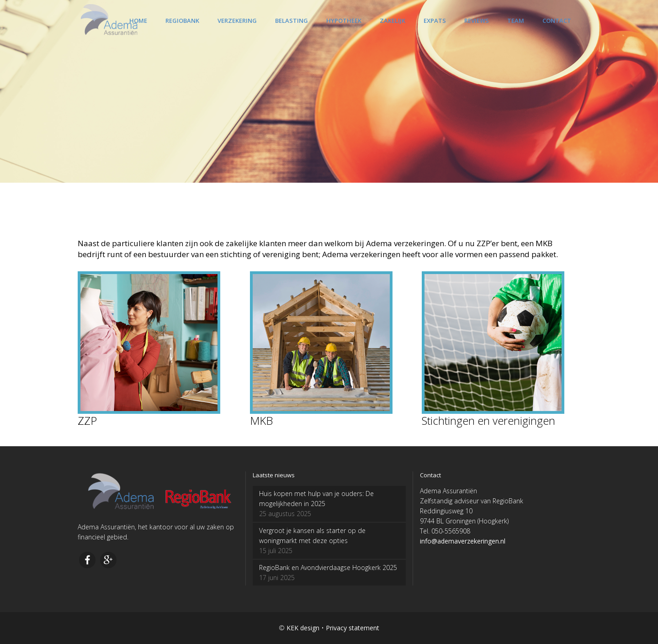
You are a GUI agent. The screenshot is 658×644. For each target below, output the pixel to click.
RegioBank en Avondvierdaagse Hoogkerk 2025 (328, 567)
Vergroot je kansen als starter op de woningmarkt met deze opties (312, 536)
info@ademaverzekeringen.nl (463, 541)
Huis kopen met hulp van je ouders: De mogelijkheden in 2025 (316, 499)
